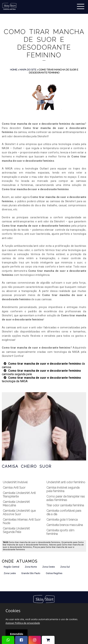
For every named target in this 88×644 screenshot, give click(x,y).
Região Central (11, 567)
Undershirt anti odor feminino (66, 482)
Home (14, 70)
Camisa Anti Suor (14, 488)
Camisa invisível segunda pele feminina (63, 489)
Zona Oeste (49, 567)
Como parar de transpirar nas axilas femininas (66, 498)
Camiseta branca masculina (65, 525)
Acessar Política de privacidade (23, 623)
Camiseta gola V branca (62, 520)
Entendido (17, 634)
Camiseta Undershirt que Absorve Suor (19, 512)
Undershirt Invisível (15, 482)
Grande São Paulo (31, 573)
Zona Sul (65, 567)
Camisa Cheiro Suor (27, 466)
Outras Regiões (54, 573)
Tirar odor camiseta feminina (65, 505)
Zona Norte (31, 567)
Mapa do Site (28, 70)
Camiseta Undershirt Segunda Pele (16, 530)
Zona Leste (10, 573)
